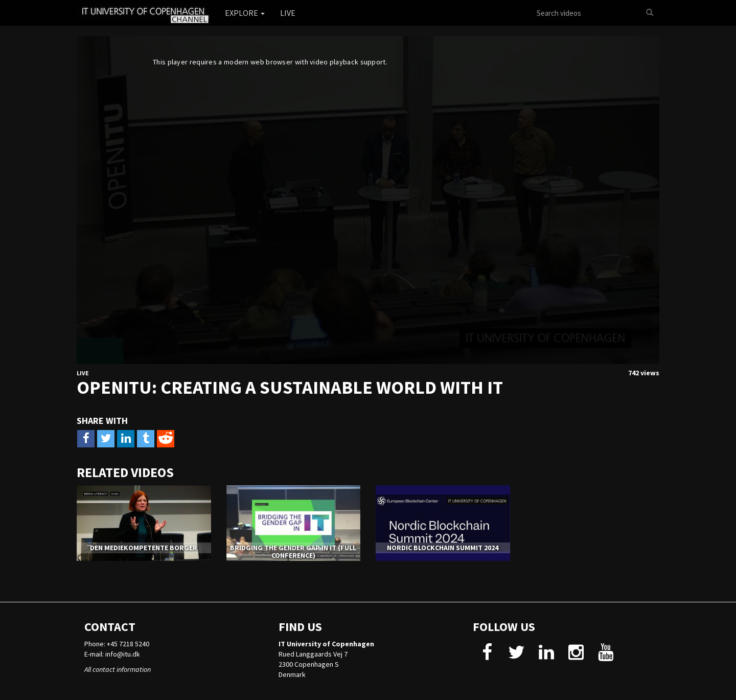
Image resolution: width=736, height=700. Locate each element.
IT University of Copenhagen (326, 644)
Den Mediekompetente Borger (144, 548)
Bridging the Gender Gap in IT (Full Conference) (293, 551)
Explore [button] (245, 13)
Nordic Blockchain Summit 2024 (443, 548)
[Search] (650, 13)
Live (288, 13)
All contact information (118, 669)
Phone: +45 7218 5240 (117, 644)
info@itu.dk (123, 654)
